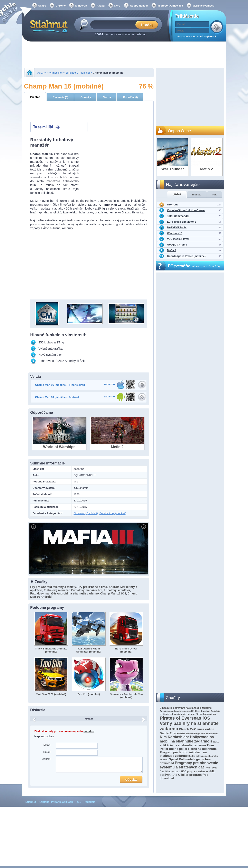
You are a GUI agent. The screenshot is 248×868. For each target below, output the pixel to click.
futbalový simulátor (117, 590)
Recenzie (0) (60, 97)
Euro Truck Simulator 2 (182, 222)
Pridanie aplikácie (62, 802)
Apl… (40, 73)
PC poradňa (194, 266)
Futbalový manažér (57, 590)
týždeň (177, 194)
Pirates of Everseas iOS (185, 718)
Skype (42, 6)
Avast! (101, 6)
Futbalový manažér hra (87, 590)
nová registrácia (207, 36)
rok (214, 195)
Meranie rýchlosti (204, 6)
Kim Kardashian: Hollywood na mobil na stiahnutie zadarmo (187, 739)
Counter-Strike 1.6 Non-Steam (186, 210)
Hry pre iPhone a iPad (92, 587)
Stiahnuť (31, 802)
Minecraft (81, 6)
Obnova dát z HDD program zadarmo (186, 772)
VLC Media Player (178, 239)
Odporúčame (179, 131)
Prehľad (35, 97)
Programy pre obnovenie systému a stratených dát (189, 765)
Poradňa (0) (131, 97)
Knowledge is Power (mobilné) (186, 256)
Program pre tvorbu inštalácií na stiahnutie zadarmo (183, 754)
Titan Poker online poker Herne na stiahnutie (188, 747)
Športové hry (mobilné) (113, 513)
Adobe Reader (139, 6)
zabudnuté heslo (185, 36)
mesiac (197, 195)
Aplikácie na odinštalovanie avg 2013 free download (185, 711)
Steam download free (206, 714)
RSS (79, 802)
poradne (89, 731)
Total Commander (178, 216)
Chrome (61, 6)
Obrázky (86, 97)
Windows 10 (175, 233)
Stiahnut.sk (48, 26)
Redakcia (90, 802)
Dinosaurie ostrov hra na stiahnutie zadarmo (186, 708)
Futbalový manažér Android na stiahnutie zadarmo (65, 593)
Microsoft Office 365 (170, 6)
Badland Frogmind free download (202, 734)
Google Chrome (177, 245)
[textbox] (114, 24)
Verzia (107, 97)
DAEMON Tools (177, 227)
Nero (117, 6)
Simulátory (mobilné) (78, 73)
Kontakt (44, 802)
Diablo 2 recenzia (172, 733)
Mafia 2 (172, 250)
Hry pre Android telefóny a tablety (53, 587)
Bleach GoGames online (197, 729)
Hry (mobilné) (55, 73)
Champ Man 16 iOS (113, 593)
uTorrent (172, 205)
